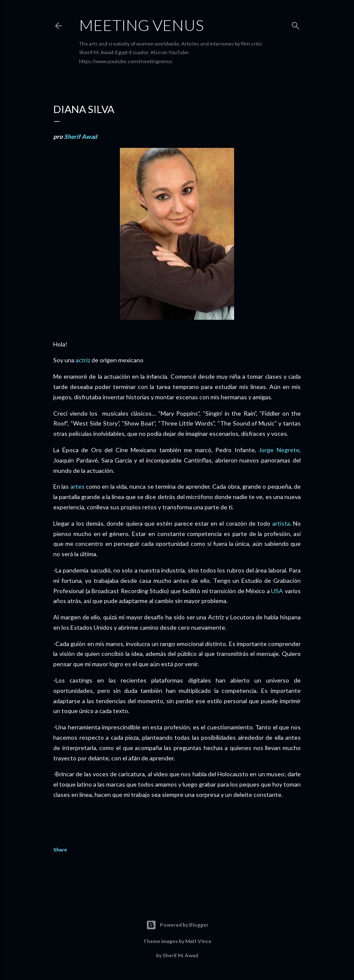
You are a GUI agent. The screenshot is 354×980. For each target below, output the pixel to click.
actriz (83, 360)
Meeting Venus (141, 25)
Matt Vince (198, 941)
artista (281, 523)
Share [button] (60, 850)
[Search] (296, 24)
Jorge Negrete (279, 450)
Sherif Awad (81, 136)
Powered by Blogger (177, 925)
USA (277, 591)
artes (78, 486)
